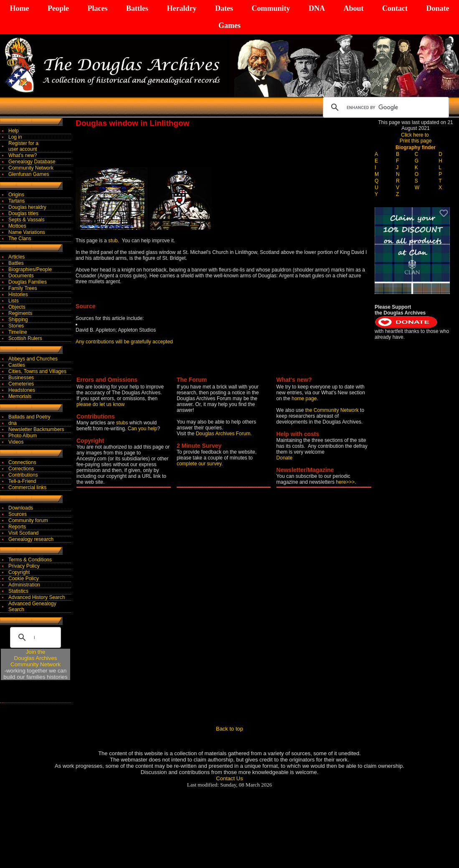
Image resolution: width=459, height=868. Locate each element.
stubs (123, 423)
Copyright (19, 572)
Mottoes (17, 226)
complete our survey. (200, 464)
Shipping (18, 320)
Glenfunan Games (29, 174)
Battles (137, 8)
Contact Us (229, 778)
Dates (224, 8)
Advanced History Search (37, 597)
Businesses (21, 378)
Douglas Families (28, 282)
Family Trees (23, 288)
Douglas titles (23, 213)
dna (13, 423)
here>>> (345, 482)
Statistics (18, 591)
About (353, 8)
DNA (317, 8)
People (58, 8)
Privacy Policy (24, 566)
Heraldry (181, 8)
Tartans (16, 201)
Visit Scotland (24, 533)
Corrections (21, 469)
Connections (22, 462)
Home (20, 8)
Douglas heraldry (27, 207)
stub (113, 241)
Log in (15, 137)
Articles (16, 257)
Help (14, 131)
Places (97, 8)
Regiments (20, 313)
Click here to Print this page (416, 138)
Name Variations (27, 232)
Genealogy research (31, 539)
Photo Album (23, 436)
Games (229, 25)
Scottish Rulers (25, 338)
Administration (24, 585)
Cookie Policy (24, 579)
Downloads (21, 508)
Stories (16, 326)
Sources (18, 514)
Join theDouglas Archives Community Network (36, 658)
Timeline (18, 332)
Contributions (23, 475)
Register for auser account (23, 146)
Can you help (143, 429)
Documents (21, 276)
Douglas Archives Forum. (224, 434)
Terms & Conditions (30, 560)
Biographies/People (30, 269)
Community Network (31, 168)
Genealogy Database (32, 162)
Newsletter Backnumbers (36, 429)
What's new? (23, 155)
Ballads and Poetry (29, 417)
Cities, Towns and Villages (37, 371)
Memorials (20, 396)
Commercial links (27, 487)
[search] (385, 107)
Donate (437, 8)
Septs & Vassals (26, 220)
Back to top (229, 729)
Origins (16, 195)
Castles (17, 365)
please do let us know (100, 404)
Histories (18, 294)
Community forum (28, 520)
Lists (14, 301)
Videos (16, 442)
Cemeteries (21, 384)
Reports (17, 527)
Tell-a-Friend (22, 481)
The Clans (20, 239)
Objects (17, 307)
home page (304, 398)
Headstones (22, 390)
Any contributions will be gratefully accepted (124, 342)
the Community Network (333, 410)
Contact (395, 8)
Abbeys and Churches (33, 359)
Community (271, 8)
